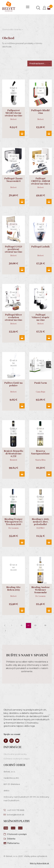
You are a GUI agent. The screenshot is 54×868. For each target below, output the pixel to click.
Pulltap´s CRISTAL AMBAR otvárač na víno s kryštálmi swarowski (40, 184)
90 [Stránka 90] (45, 625)
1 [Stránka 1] (12, 625)
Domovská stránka (12, 29)
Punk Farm (41, 383)
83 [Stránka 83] (35, 625)
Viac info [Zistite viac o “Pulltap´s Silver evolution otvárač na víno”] (22, 338)
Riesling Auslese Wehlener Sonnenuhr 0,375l (41, 591)
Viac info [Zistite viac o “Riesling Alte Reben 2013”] (22, 610)
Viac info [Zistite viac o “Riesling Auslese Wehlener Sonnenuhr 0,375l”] (49, 610)
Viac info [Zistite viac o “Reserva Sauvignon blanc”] (49, 474)
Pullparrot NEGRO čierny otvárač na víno (13, 113)
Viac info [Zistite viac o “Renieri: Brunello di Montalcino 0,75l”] (22, 474)
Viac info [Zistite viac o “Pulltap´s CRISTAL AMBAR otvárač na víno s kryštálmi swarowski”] (49, 201)
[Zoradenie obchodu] (40, 64)
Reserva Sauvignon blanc (40, 452)
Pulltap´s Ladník (40, 247)
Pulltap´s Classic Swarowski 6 (14, 180)
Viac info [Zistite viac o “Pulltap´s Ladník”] (49, 270)
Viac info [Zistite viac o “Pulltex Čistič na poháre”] (22, 406)
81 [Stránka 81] (22, 625)
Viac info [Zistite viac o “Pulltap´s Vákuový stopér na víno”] (49, 338)
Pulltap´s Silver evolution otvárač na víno (13, 318)
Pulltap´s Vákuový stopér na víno (40, 318)
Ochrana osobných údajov (17, 759)
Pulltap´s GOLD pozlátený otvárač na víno (13, 249)
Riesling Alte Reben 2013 (13, 589)
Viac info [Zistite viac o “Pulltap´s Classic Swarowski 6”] (22, 201)
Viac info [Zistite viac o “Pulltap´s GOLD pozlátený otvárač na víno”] (22, 270)
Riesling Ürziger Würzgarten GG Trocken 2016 (13, 522)
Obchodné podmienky (15, 754)
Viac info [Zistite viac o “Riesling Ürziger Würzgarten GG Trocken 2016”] (22, 542)
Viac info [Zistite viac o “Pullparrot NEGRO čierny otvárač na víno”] (22, 133)
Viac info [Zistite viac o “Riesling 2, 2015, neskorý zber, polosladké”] (49, 542)
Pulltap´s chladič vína (40, 112)
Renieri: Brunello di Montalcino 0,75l (14, 454)
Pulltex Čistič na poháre (13, 384)
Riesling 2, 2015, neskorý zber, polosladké (41, 522)
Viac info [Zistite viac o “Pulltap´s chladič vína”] (49, 133)
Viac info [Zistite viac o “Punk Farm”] (49, 406)
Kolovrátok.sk (43, 864)
